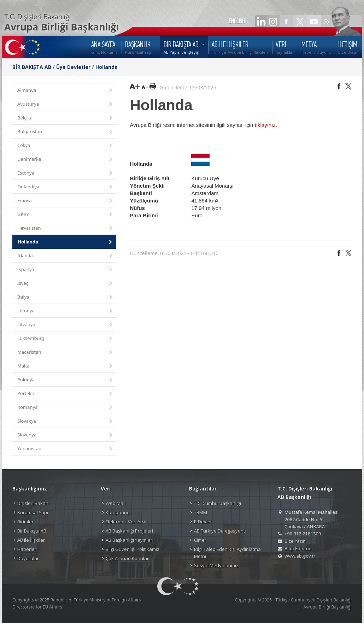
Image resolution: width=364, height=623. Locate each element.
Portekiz (65, 394)
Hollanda (107, 67)
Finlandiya (65, 187)
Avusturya (65, 104)
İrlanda (65, 256)
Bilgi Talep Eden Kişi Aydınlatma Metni (227, 553)
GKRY (65, 215)
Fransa (65, 201)
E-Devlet (203, 522)
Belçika (65, 118)
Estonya (65, 173)
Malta (65, 366)
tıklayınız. (266, 125)
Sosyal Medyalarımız (216, 565)
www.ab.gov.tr (300, 556)
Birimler (25, 522)
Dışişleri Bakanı (33, 503)
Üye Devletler (73, 67)
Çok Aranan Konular (127, 558)
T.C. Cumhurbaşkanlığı (218, 503)
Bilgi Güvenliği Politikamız (133, 549)
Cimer (200, 540)
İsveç (65, 284)
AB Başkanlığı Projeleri (129, 531)
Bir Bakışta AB (32, 531)
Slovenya (65, 435)
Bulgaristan (65, 132)
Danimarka (65, 160)
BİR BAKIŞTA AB (32, 67)
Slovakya (65, 421)
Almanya (65, 91)
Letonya (65, 311)
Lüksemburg (65, 339)
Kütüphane (118, 512)
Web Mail (116, 503)
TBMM (201, 512)
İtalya (65, 297)
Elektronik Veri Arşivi (127, 522)
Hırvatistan (65, 228)
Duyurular (28, 558)
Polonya (65, 380)
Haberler (27, 549)
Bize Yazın (295, 541)
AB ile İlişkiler (31, 540)
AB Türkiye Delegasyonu (220, 531)
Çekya (65, 146)
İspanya (65, 270)
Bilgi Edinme (298, 548)
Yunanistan (65, 449)
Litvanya (65, 325)
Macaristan (65, 352)
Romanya (65, 408)
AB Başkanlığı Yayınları (130, 540)
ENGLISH (237, 21)
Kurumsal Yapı (33, 512)
